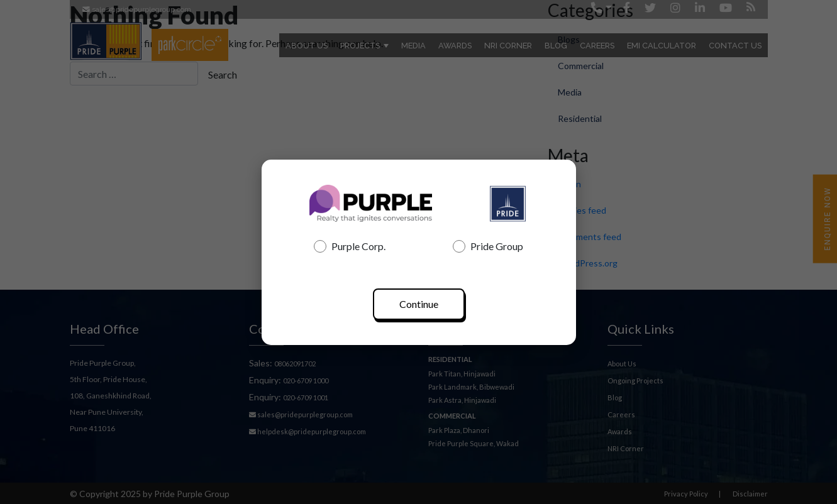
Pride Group (488, 246)
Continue (419, 304)
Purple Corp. (350, 246)
